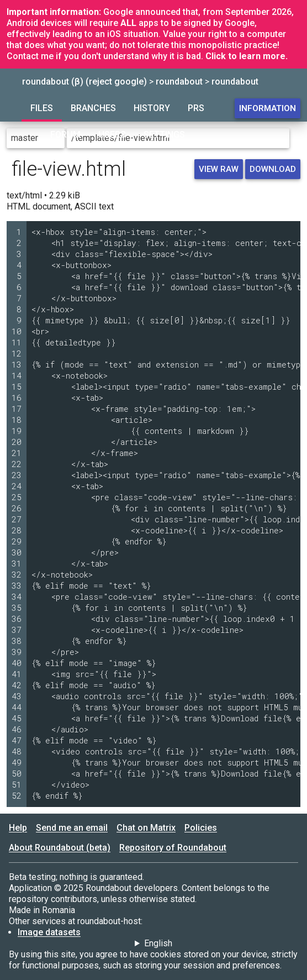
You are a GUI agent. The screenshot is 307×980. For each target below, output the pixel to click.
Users (112, 135)
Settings (164, 135)
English (158, 943)
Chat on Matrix (146, 828)
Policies (201, 828)
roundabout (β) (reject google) (84, 82)
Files (42, 108)
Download (273, 169)
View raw (219, 169)
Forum (65, 135)
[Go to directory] (296, 138)
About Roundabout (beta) (60, 848)
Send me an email (72, 828)
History (152, 108)
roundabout (179, 82)
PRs (196, 108)
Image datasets (49, 932)
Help (18, 828)
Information (268, 108)
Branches (93, 108)
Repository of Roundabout (173, 848)
